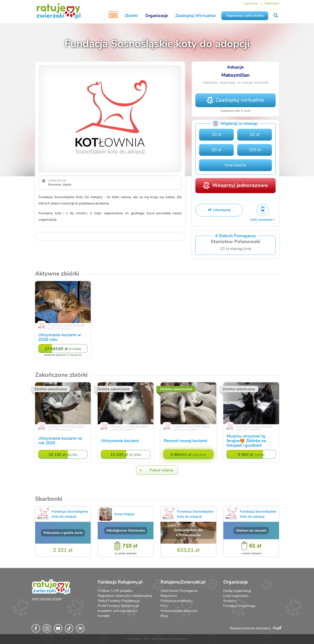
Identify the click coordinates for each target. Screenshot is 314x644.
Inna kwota (235, 165)
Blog (164, 616)
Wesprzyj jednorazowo (240, 185)
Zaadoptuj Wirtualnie (195, 16)
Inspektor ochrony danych (118, 611)
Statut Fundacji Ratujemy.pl (119, 601)
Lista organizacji (236, 596)
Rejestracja (272, 3)
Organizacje (157, 16)
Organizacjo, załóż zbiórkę (245, 16)
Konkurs (230, 601)
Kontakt (104, 616)
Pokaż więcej (155, 470)
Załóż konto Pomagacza (179, 591)
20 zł (255, 135)
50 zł (216, 150)
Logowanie (250, 3)
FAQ (164, 606)
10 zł (216, 135)
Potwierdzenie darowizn (179, 611)
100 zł (255, 150)
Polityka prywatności (177, 601)
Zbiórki (131, 16)
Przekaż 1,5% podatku (115, 591)
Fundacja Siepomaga (239, 606)
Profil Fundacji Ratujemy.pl (118, 606)
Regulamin (169, 596)
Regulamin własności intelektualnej (125, 596)
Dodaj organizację (237, 591)
